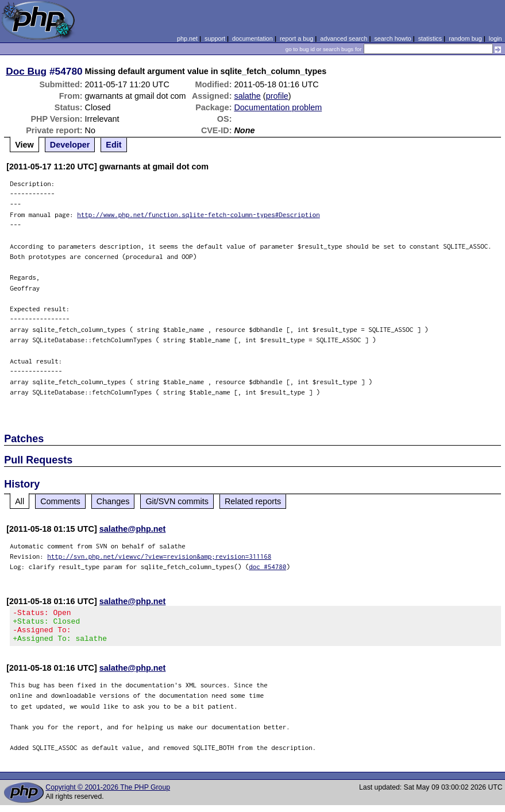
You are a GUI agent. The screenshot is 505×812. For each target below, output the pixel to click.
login (496, 38)
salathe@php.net (133, 529)
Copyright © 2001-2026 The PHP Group (108, 794)
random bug (465, 38)
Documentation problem (278, 107)
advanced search (344, 38)
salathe (247, 96)
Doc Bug (26, 71)
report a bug (296, 38)
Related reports (253, 501)
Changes (113, 501)
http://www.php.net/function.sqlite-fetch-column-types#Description (198, 214)
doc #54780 (267, 567)
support (215, 38)
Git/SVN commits (177, 501)
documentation (253, 38)
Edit (113, 145)
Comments (60, 501)
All (20, 501)
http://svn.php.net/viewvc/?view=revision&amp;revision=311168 (159, 556)
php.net (187, 38)
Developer (70, 145)
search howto (392, 38)
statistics (430, 38)
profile (277, 96)
